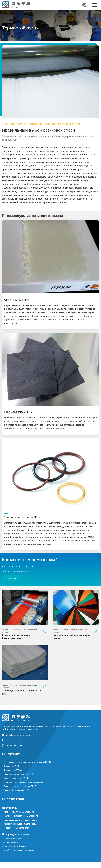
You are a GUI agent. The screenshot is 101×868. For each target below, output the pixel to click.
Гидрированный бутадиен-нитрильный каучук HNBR (28, 766)
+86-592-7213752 (14, 744)
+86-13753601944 (15, 749)
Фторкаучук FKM (11, 770)
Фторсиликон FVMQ (13, 774)
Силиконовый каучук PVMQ (17, 782)
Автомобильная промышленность (20, 817)
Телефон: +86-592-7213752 (16, 574)
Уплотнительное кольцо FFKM (23, 519)
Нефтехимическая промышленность (21, 825)
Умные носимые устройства (17, 833)
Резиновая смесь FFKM (19, 413)
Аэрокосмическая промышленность (20, 829)
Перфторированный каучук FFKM (19, 778)
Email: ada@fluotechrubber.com (18, 569)
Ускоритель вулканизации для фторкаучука (24, 786)
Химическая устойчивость (16, 852)
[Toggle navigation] (95, 5)
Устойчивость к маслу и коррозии (19, 856)
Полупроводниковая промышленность (22, 821)
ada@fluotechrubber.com (18, 739)
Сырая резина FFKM (17, 300)
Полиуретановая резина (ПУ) (17, 795)
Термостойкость (11, 848)
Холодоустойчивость (14, 843)
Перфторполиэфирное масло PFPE (20, 790)
